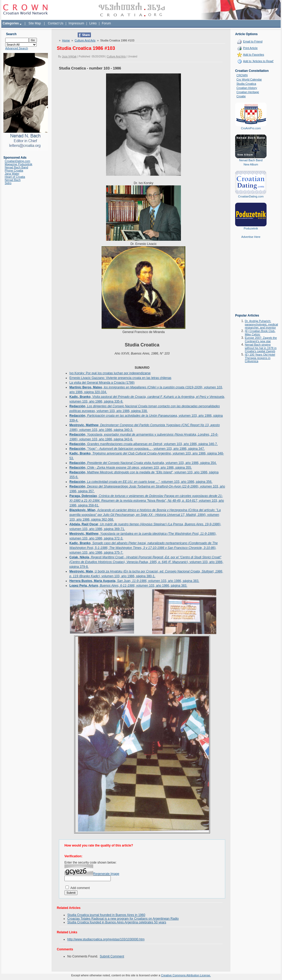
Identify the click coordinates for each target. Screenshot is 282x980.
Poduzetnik (251, 228)
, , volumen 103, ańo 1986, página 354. (143, 463)
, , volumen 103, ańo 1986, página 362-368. (145, 515)
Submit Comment (112, 956)
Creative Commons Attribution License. (186, 975)
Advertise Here (251, 237)
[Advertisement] (251, 280)
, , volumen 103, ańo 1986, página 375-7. (143, 548)
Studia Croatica (246, 84)
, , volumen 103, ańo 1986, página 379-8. (146, 562)
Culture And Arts (85, 40)
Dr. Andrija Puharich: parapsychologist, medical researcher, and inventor (261, 324)
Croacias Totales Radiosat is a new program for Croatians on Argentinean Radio (123, 919)
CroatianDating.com (17, 161)
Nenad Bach (13, 180)
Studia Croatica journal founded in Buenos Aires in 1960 (106, 915)
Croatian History (247, 88)
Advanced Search (17, 48)
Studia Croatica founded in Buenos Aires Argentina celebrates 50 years (117, 922)
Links (93, 23)
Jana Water (12, 174)
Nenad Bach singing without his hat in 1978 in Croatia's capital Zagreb (261, 348)
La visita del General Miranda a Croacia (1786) (102, 383)
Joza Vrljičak (69, 57)
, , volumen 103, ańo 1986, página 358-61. (147, 501)
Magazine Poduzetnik (18, 164)
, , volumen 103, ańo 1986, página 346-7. (143, 444)
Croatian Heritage (248, 92)
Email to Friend (253, 41)
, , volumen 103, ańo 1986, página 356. (141, 482)
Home (66, 40)
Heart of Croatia (15, 177)
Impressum (76, 23)
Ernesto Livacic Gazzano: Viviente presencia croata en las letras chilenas (120, 378)
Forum (106, 23)
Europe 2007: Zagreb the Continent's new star (261, 339)
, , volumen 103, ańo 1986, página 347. (137, 449)
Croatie (241, 96)
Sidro (8, 183)
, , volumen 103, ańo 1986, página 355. (131, 468)
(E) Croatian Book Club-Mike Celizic (260, 333)
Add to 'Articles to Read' (258, 61)
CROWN (242, 75)
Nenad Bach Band (16, 167)
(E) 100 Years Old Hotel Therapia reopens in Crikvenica (260, 358)
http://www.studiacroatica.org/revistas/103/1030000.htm (106, 939)
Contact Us (56, 23)
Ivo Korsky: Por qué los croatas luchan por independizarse (110, 373)
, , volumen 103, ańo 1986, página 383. (134, 581)
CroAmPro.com (251, 128)
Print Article (250, 48)
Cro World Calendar (249, 79)
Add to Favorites (253, 55)
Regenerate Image (106, 874)
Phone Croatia (14, 170)
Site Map (35, 23)
